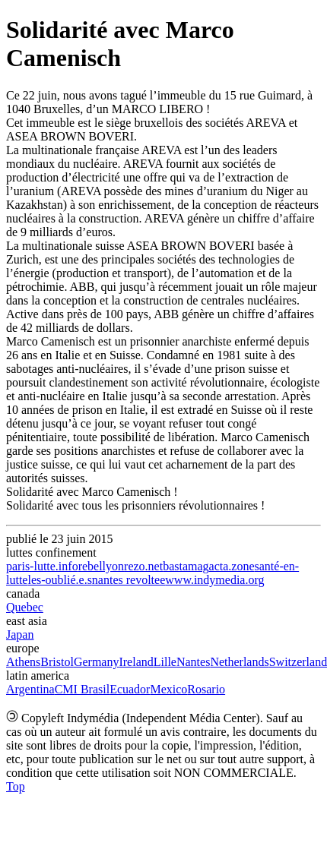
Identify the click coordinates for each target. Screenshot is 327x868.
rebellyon (101, 566)
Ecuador (130, 689)
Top (16, 786)
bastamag (186, 566)
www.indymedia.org (214, 580)
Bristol (57, 662)
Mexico (168, 689)
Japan (20, 634)
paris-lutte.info (42, 566)
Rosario (206, 689)
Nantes (193, 662)
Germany (97, 662)
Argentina (30, 689)
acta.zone (232, 566)
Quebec (25, 607)
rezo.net (143, 566)
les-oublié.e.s (59, 580)
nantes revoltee (129, 580)
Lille (165, 662)
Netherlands (239, 662)
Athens (23, 662)
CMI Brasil (82, 689)
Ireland (136, 662)
